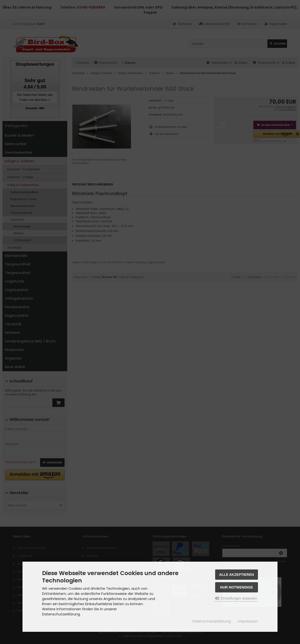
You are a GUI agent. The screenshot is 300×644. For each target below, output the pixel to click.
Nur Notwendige (236, 587)
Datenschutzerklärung (212, 621)
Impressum (248, 621)
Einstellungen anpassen (236, 598)
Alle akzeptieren (237, 575)
